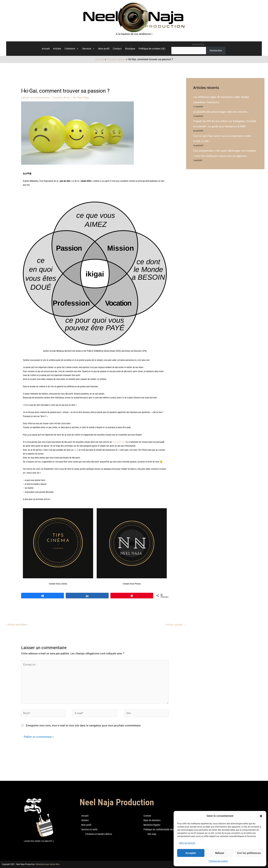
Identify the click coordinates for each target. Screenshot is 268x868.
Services (88, 49)
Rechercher (198, 45)
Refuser (220, 853)
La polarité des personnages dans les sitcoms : (221, 112)
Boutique (130, 49)
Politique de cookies (218, 861)
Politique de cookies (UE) (152, 49)
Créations (72, 49)
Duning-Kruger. (119, 442)
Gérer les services (187, 843)
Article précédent (16, 625)
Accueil (46, 49)
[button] (261, 816)
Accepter (191, 853)
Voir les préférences (249, 853)
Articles (57, 49)
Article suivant (176, 625)
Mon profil (104, 49)
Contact (117, 49)
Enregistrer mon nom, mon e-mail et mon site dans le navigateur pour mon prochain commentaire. (84, 726)
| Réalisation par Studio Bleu (47, 864)
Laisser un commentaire (35, 98)
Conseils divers (61, 98)
